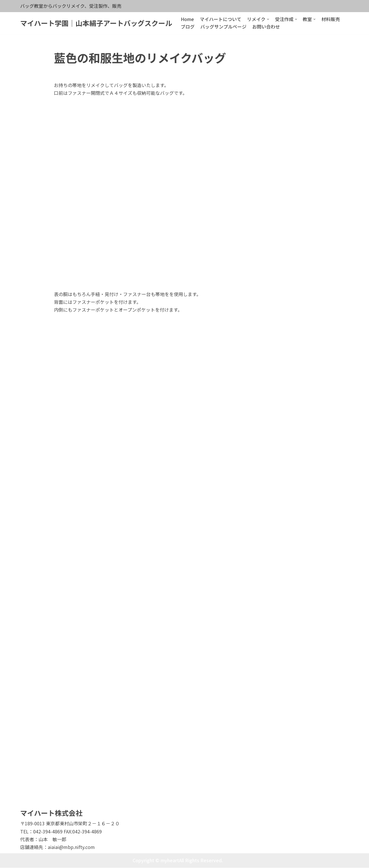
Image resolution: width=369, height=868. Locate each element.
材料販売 (331, 19)
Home (187, 19)
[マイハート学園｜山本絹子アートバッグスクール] (96, 23)
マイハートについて (221, 19)
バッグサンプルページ (223, 27)
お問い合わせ (266, 27)
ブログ (188, 27)
